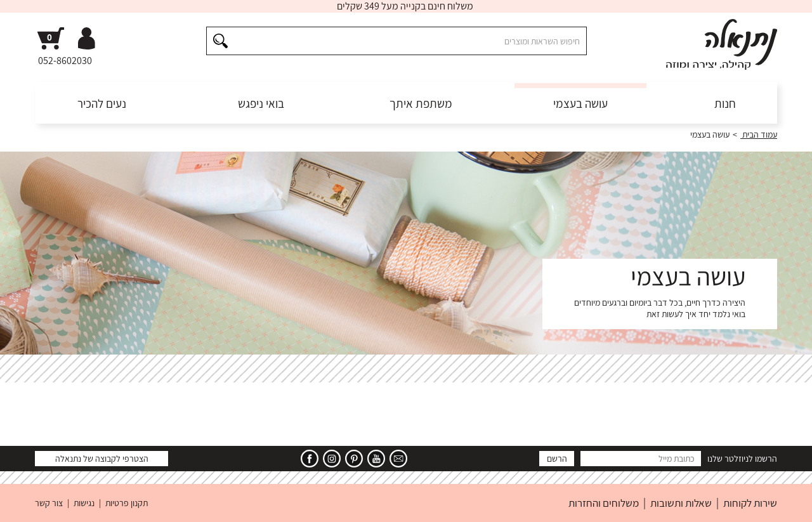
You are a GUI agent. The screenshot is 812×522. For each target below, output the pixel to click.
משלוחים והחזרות (604, 503)
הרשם (557, 459)
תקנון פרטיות (127, 503)
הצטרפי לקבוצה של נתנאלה (102, 459)
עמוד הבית (759, 134)
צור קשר (49, 503)
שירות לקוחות (750, 503)
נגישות (84, 503)
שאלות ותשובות (681, 503)
